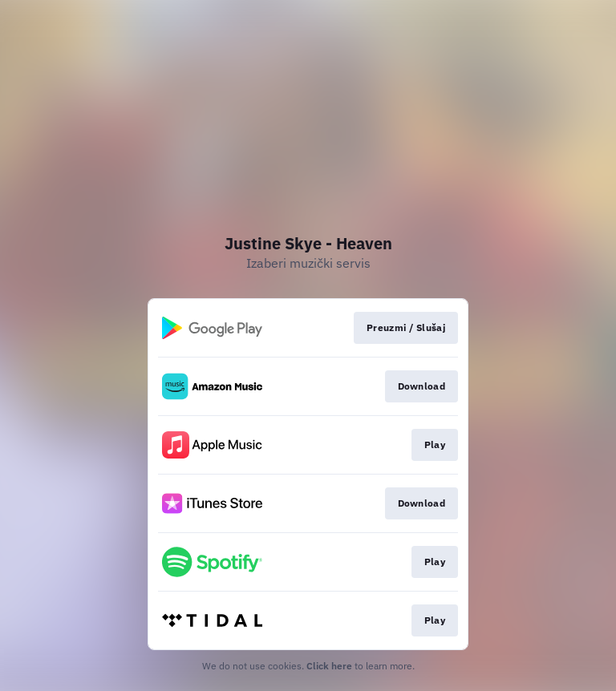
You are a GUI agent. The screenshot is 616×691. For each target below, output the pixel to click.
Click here (329, 666)
